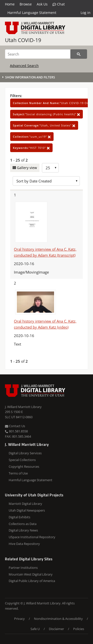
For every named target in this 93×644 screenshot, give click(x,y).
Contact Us (15, 426)
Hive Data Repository (24, 544)
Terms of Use (18, 473)
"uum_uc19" (32, 137)
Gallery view (26, 168)
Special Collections (22, 460)
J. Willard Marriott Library (23, 407)
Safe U (35, 629)
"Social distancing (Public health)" (46, 114)
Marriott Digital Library (25, 504)
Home (10, 4)
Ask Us (42, 4)
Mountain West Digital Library (31, 574)
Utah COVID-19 (23, 40)
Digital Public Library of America (32, 581)
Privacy (19, 619)
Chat (59, 4)
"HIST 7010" (31, 148)
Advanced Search (24, 66)
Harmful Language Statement (32, 13)
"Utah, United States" (44, 125)
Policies (79, 629)
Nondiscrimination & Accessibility (58, 619)
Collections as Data (23, 524)
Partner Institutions (23, 568)
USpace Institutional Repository (32, 537)
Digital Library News (23, 530)
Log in (86, 13)
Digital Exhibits (19, 517)
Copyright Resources (24, 467)
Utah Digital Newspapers (27, 510)
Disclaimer (56, 629)
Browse (26, 4)
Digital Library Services (25, 453)
